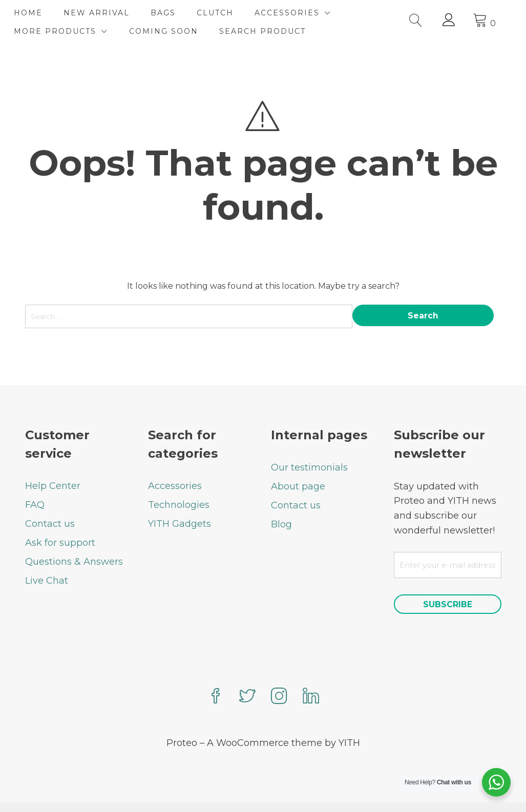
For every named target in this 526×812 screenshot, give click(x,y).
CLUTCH (226, 13)
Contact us (50, 505)
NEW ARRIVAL (108, 13)
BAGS (174, 13)
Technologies (179, 486)
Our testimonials (309, 449)
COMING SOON (175, 31)
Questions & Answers (74, 543)
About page (298, 468)
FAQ (35, 486)
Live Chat (47, 562)
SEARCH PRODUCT (274, 31)
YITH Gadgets (180, 505)
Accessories (175, 467)
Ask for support (60, 524)
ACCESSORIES (298, 13)
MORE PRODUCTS (66, 31)
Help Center (53, 467)
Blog (281, 506)
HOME (39, 13)
